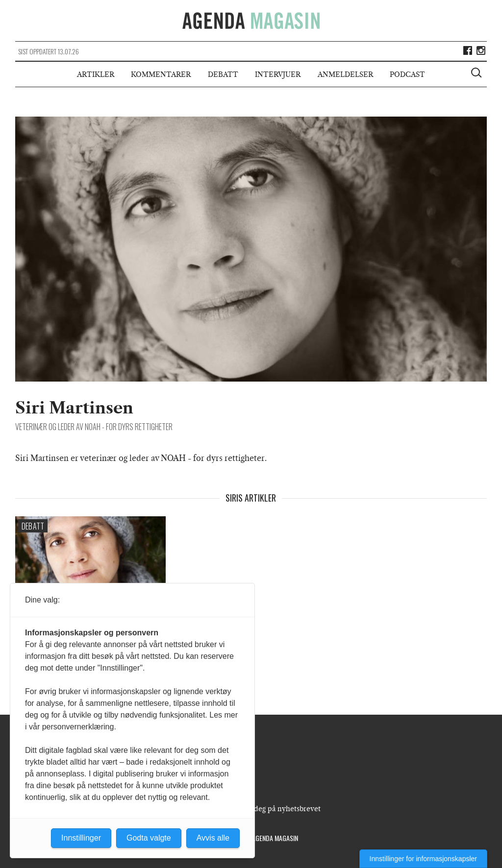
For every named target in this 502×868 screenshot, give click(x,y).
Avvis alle (213, 838)
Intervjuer (278, 74)
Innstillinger (81, 838)
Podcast (407, 74)
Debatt (223, 74)
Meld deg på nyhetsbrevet (278, 809)
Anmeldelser (345, 74)
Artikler (96, 74)
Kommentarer (161, 74)
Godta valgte (149, 838)
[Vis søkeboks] (477, 74)
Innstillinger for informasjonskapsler (423, 859)
